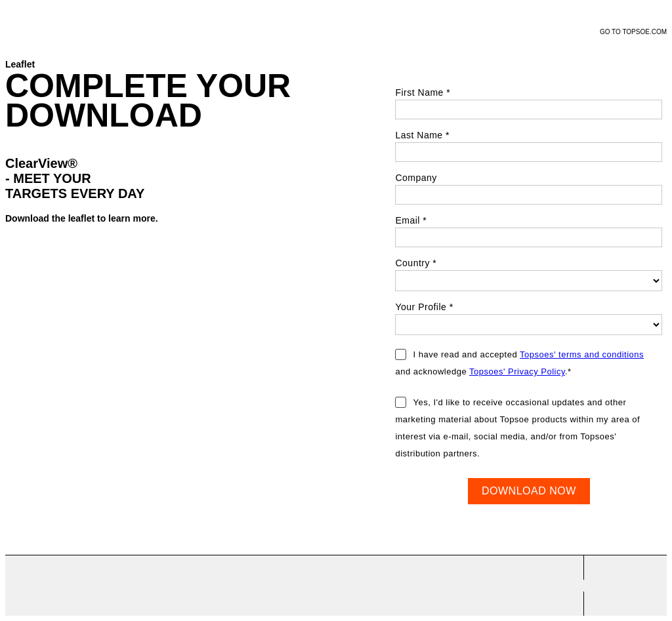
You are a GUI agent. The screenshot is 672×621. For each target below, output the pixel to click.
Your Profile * (424, 307)
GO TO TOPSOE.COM (633, 32)
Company (416, 178)
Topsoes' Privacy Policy (517, 371)
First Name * (423, 92)
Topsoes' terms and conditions (582, 354)
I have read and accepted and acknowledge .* (519, 363)
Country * (416, 263)
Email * (411, 220)
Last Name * (422, 135)
